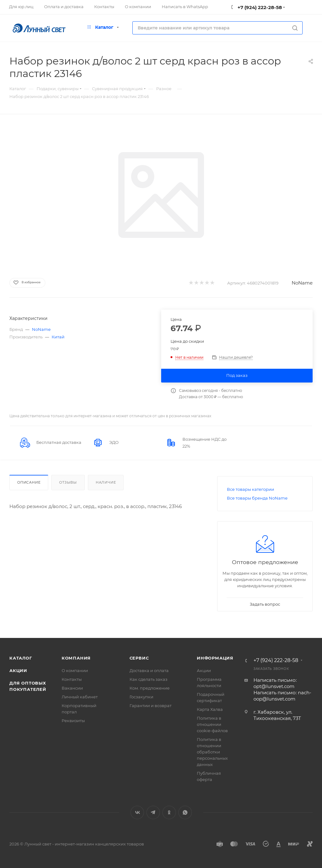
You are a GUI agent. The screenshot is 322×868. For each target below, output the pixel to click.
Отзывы (68, 482)
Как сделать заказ (148, 679)
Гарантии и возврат (151, 706)
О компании (75, 670)
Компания (76, 658)
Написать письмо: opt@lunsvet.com (275, 683)
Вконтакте (137, 812)
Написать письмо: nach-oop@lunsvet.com (282, 696)
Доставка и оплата (149, 670)
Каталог (21, 658)
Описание (29, 482)
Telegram (153, 812)
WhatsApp (185, 812)
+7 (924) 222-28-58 (259, 7)
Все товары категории (250, 489)
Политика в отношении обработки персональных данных (212, 752)
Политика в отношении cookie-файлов (212, 724)
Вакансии (72, 688)
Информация (215, 658)
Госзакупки (141, 697)
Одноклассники (169, 812)
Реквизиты (73, 721)
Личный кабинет (80, 697)
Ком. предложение (150, 688)
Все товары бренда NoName (257, 498)
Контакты (72, 679)
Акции (18, 670)
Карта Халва (210, 709)
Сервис (139, 658)
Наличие (106, 482)
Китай (58, 337)
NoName (302, 283)
